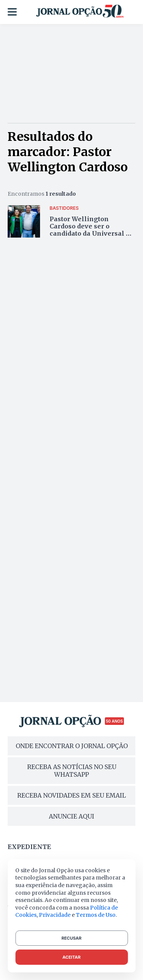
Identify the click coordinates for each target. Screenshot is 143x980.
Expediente (29, 847)
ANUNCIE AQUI (71, 816)
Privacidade (55, 915)
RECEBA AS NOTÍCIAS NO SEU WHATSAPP (72, 771)
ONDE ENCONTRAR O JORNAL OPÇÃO (72, 746)
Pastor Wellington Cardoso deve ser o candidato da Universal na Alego (92, 230)
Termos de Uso (96, 915)
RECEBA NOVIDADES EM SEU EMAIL (71, 795)
